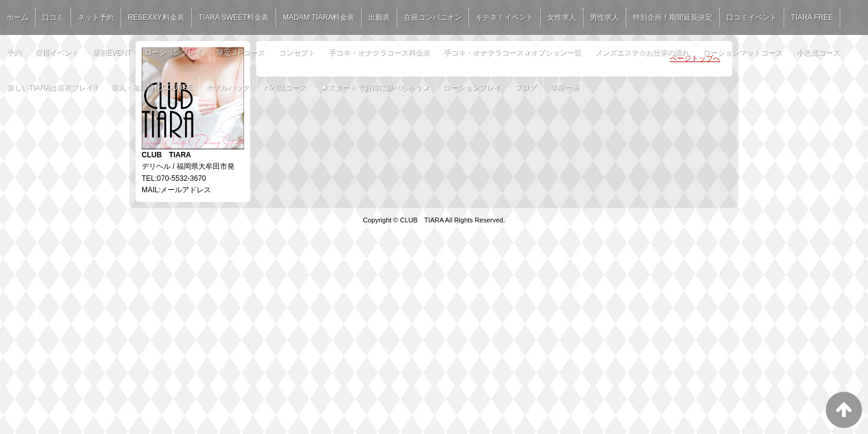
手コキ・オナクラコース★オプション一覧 (512, 52)
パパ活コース (285, 87)
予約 (14, 52)
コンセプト (297, 52)
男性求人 (605, 17)
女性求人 (562, 17)
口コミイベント (752, 17)
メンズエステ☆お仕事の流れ (642, 52)
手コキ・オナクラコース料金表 (379, 52)
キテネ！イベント (505, 17)
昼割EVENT (112, 52)
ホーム (17, 17)
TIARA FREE (812, 17)
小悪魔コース (818, 52)
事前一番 (565, 87)
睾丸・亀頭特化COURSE (152, 87)
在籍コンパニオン (433, 17)
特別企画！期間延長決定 (673, 17)
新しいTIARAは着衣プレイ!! (52, 87)
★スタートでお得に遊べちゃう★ (375, 87)
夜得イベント (57, 52)
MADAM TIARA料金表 (319, 17)
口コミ (53, 17)
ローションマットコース (743, 52)
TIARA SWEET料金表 (234, 17)
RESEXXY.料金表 (156, 17)
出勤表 (379, 17)
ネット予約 (96, 17)
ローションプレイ (174, 52)
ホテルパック (228, 87)
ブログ (526, 87)
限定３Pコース (241, 52)
